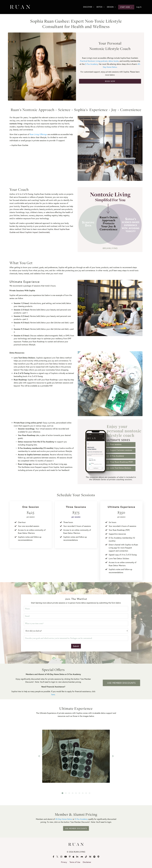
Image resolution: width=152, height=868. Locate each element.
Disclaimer (87, 863)
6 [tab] (79, 794)
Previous (39, 757)
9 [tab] (90, 794)
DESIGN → (111, 7)
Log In (139, 7)
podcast (94, 62)
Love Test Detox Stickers (55, 364)
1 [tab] (62, 794)
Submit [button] (76, 646)
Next (113, 757)
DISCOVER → (89, 7)
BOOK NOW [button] (110, 82)
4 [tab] (73, 794)
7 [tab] (83, 794)
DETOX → (100, 7)
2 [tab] (66, 794)
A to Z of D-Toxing (25, 194)
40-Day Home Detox (64, 820)
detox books (114, 62)
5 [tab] (76, 794)
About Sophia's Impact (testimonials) (35, 233)
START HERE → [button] (126, 7)
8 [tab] (86, 794)
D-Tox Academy (91, 64)
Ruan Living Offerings (38, 135)
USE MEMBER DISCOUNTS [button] (121, 683)
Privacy (64, 863)
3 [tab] (69, 794)
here (53, 695)
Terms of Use (75, 863)
